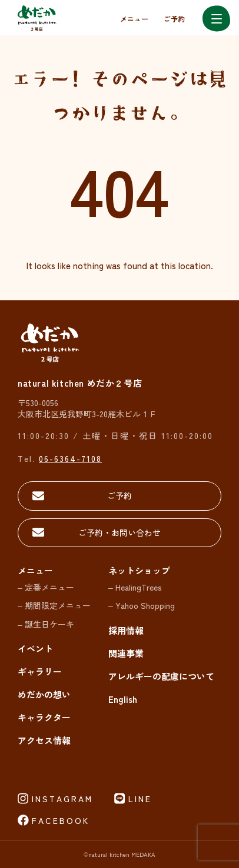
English (123, 699)
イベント (35, 649)
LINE (140, 799)
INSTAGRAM (62, 799)
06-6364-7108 (70, 458)
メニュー (134, 19)
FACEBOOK (61, 820)
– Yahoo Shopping (142, 605)
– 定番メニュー (46, 587)
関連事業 (126, 653)
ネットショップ (139, 570)
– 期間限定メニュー (54, 605)
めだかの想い (44, 694)
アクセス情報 (44, 740)
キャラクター (44, 717)
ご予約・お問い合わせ (119, 532)
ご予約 (174, 19)
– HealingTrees (135, 587)
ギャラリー (40, 671)
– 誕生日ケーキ (46, 624)
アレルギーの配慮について (161, 676)
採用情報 (126, 630)
